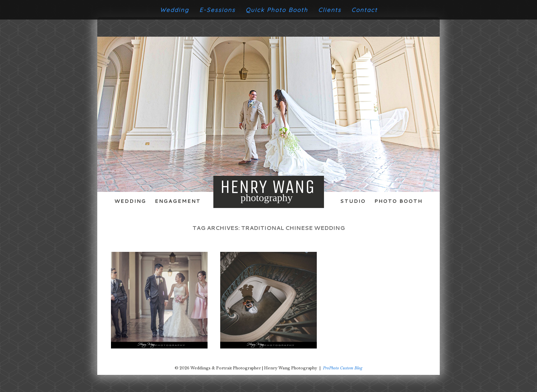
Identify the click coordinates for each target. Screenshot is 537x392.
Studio (353, 201)
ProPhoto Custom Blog (343, 368)
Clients (330, 10)
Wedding (174, 10)
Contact (364, 10)
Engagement (178, 201)
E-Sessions (217, 10)
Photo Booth (398, 201)
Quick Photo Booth (277, 10)
